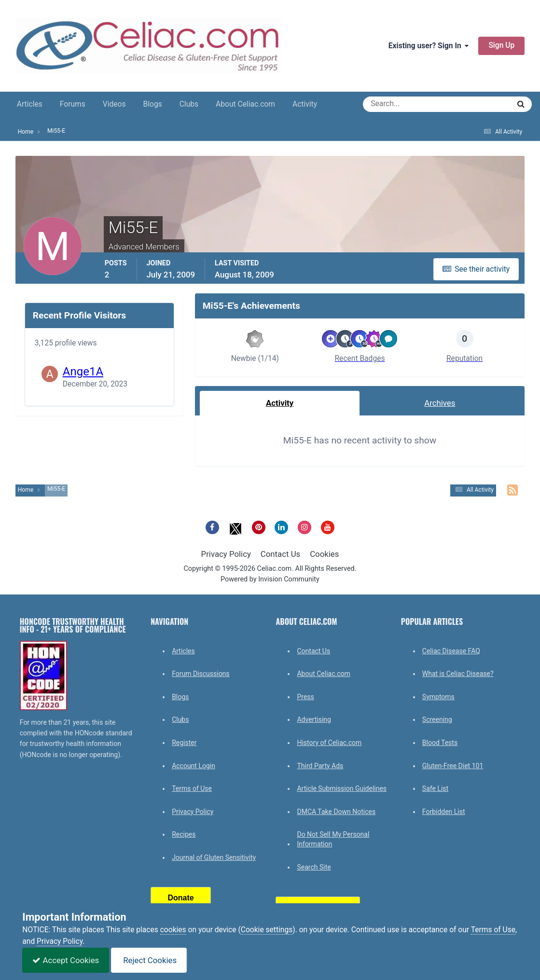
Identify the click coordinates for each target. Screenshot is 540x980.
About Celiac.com (245, 104)
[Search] (402, 104)
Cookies (324, 554)
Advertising (314, 719)
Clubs (189, 104)
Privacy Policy (226, 554)
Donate (181, 898)
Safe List (435, 788)
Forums (73, 104)
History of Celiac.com (329, 743)
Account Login (194, 766)
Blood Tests (440, 743)
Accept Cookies (66, 960)
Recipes (184, 834)
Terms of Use (192, 788)
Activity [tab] (280, 403)
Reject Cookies (149, 960)
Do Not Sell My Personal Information (333, 839)
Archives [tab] (440, 403)
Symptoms (438, 697)
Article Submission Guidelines (342, 788)
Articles (30, 104)
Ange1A (83, 372)
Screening (437, 719)
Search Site (314, 867)
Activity (305, 104)
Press (305, 697)
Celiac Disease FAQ (451, 651)
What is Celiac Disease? (458, 674)
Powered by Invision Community (270, 579)
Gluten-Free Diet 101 (453, 766)
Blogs (153, 104)
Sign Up (501, 45)
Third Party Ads (320, 766)
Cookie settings (267, 930)
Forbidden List (444, 812)
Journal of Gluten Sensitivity (214, 857)
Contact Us (280, 554)
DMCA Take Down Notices (336, 812)
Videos (114, 104)
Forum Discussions (201, 674)
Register (184, 743)
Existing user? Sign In (429, 46)
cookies (173, 930)
